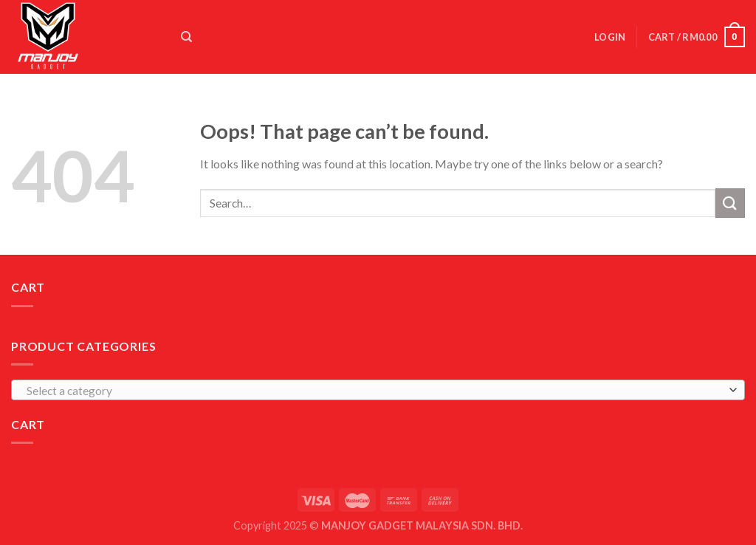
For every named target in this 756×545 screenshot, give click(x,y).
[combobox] (378, 390)
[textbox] (375, 391)
